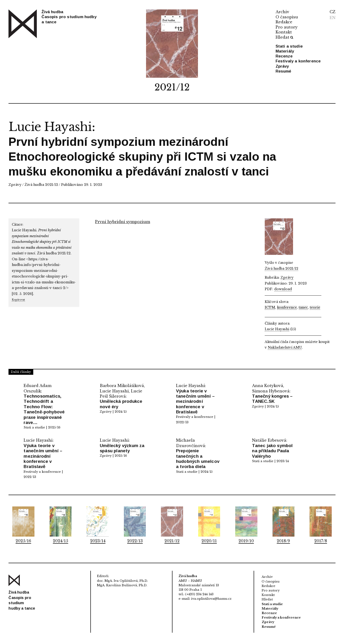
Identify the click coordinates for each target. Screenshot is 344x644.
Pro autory (287, 27)
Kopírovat (18, 300)
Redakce (284, 22)
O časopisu (287, 17)
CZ (333, 12)
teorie (315, 307)
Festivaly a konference (298, 61)
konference (287, 307)
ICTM (270, 307)
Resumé (283, 71)
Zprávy (282, 66)
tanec (303, 307)
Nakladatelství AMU (285, 347)
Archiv (282, 12)
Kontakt (284, 32)
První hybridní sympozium (123, 222)
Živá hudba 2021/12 (41, 185)
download (283, 289)
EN (333, 18)
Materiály (285, 51)
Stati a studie (289, 46)
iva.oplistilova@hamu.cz (211, 599)
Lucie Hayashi (50, 127)
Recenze (284, 56)
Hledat (285, 37)
